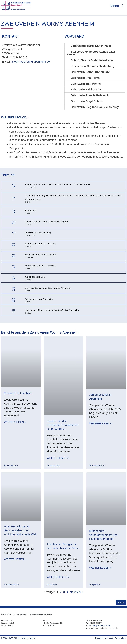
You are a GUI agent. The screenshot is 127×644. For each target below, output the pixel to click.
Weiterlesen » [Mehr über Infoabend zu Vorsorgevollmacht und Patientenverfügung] (100, 568)
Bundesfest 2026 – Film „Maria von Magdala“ (47, 222)
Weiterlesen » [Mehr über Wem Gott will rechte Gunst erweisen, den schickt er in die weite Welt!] (15, 560)
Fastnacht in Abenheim (18, 394)
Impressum (108, 639)
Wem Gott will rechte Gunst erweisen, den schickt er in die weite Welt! (21, 531)
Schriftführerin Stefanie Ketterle (92, 61)
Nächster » (77, 593)
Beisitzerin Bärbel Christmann (91, 73)
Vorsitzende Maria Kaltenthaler (91, 46)
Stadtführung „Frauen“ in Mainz (40, 244)
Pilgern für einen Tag (35, 277)
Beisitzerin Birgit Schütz (87, 102)
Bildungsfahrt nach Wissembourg (40, 255)
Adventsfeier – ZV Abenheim (39, 300)
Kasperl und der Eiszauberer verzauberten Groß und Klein (63, 426)
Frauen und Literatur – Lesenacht (40, 266)
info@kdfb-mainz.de (102, 626)
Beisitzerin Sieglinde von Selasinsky (95, 108)
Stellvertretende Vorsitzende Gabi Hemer (91, 54)
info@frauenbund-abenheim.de (31, 62)
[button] (95, 46)
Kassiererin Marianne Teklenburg (93, 67)
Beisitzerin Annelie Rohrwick (90, 96)
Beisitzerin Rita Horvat (86, 78)
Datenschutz (121, 639)
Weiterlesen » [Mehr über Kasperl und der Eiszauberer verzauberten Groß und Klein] (58, 459)
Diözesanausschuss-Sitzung (38, 233)
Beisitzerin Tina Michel (86, 84)
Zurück (121, 603)
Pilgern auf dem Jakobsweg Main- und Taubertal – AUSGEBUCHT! (57, 185)
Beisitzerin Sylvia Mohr (86, 90)
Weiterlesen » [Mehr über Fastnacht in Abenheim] (15, 423)
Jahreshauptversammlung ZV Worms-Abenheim (48, 288)
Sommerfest (30, 211)
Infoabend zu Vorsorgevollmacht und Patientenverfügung (103, 535)
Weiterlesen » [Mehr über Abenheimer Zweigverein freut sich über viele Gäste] (58, 578)
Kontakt (99, 639)
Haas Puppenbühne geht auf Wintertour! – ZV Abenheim (52, 311)
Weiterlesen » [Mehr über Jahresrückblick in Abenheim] (100, 424)
